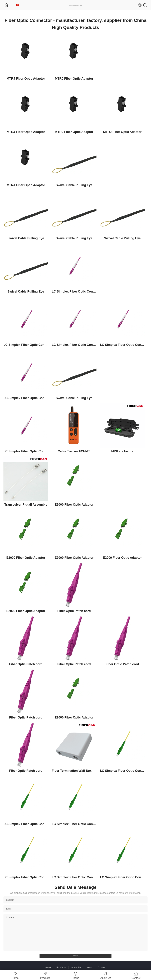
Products (61, 967)
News (89, 967)
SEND (75, 956)
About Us (76, 967)
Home (48, 967)
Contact (102, 967)
